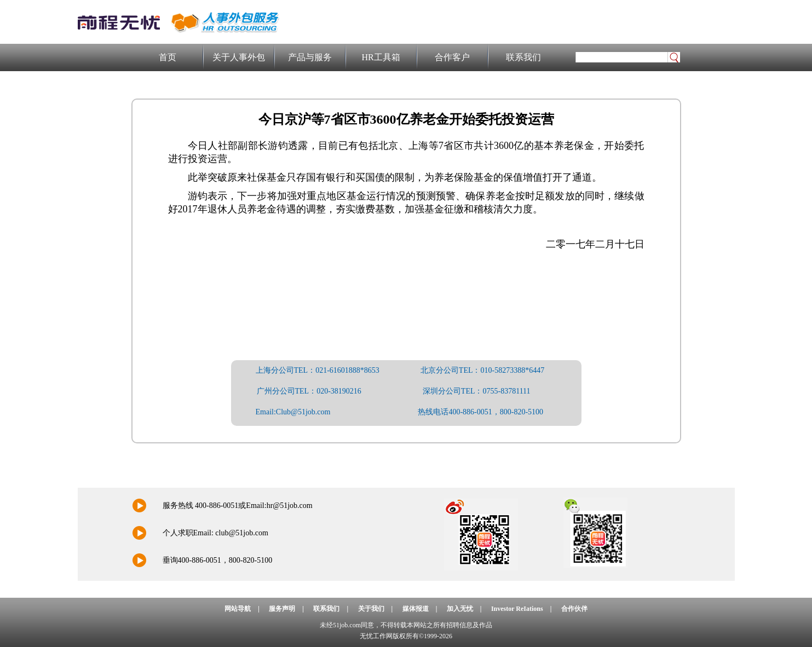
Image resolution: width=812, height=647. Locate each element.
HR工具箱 (381, 57)
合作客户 (452, 57)
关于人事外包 (239, 57)
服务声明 (282, 609)
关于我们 (371, 609)
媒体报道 (416, 609)
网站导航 (238, 609)
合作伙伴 (574, 609)
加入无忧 (460, 609)
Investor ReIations (517, 609)
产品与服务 (310, 57)
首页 (168, 57)
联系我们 (523, 57)
